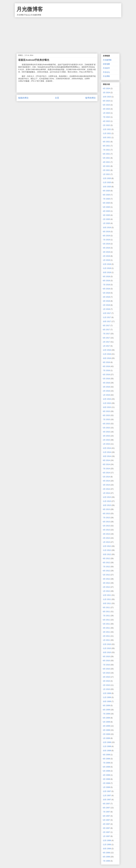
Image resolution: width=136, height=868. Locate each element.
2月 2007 (106, 832)
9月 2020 (106, 191)
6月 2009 (106, 718)
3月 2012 (106, 583)
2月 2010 (106, 685)
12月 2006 (107, 840)
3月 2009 (106, 730)
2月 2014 (106, 489)
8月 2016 (106, 366)
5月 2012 (106, 575)
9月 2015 (106, 411)
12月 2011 (107, 595)
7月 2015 (106, 419)
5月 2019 (106, 244)
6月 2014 (106, 473)
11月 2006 (107, 845)
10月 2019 (107, 228)
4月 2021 (106, 162)
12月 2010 (107, 644)
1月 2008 (106, 787)
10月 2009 (107, 701)
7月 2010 (106, 665)
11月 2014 (107, 452)
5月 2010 (106, 673)
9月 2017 (106, 326)
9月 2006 (106, 853)
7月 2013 (106, 518)
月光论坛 (106, 72)
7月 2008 (106, 763)
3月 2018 (106, 301)
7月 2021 (106, 150)
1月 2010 (106, 689)
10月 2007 (107, 800)
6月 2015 (106, 424)
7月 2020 (106, 199)
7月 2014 (106, 469)
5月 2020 (106, 207)
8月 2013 (106, 514)
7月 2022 (106, 117)
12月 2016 (107, 350)
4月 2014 (106, 481)
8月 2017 (106, 330)
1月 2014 (106, 493)
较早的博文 (91, 98)
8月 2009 (106, 710)
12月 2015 (107, 399)
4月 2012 (106, 579)
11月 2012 (107, 550)
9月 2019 (106, 232)
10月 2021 (107, 138)
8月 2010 (106, 661)
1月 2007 (106, 836)
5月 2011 (106, 624)
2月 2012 (106, 587)
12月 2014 (107, 448)
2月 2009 (106, 734)
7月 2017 (106, 334)
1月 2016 (106, 395)
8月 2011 (106, 612)
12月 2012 (107, 546)
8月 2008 (106, 759)
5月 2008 (106, 771)
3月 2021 (106, 166)
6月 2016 (106, 375)
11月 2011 (107, 599)
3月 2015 (106, 436)
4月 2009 (106, 726)
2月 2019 (106, 256)
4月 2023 (106, 109)
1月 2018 (106, 309)
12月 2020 (107, 178)
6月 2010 (106, 669)
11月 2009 (107, 697)
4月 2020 (106, 211)
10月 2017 (107, 321)
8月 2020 (106, 195)
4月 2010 (106, 677)
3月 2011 (106, 632)
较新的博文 (23, 98)
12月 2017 (107, 313)
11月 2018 (107, 268)
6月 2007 (106, 816)
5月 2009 (106, 722)
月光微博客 (30, 9)
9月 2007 (106, 804)
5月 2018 (106, 293)
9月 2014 (106, 460)
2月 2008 (106, 783)
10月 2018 (107, 272)
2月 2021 (106, 170)
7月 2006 (106, 861)
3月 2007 (106, 828)
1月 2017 (106, 346)
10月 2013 (107, 505)
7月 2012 (106, 567)
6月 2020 (106, 203)
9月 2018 (106, 277)
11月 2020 (107, 182)
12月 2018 (107, 264)
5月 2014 (106, 477)
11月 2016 (107, 354)
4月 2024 (106, 89)
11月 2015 (107, 403)
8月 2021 (106, 146)
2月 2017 (106, 342)
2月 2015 (106, 440)
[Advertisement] (68, 34)
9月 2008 (106, 755)
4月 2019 (106, 248)
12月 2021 (107, 129)
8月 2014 (106, 464)
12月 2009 (107, 693)
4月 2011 (106, 628)
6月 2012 (106, 571)
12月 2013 (107, 497)
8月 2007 (106, 808)
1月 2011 (106, 640)
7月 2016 (106, 370)
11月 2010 (107, 648)
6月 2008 (106, 767)
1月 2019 (106, 260)
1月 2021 (106, 174)
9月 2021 (106, 142)
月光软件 (106, 68)
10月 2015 (107, 407)
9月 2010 (106, 657)
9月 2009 (106, 706)
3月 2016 (106, 387)
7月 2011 (106, 616)
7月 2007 (106, 812)
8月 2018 (106, 281)
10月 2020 (107, 187)
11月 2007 (107, 796)
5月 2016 (106, 379)
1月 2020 (106, 223)
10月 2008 (107, 751)
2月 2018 (106, 305)
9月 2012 (106, 559)
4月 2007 (106, 824)
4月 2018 (106, 297)
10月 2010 (107, 652)
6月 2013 (106, 522)
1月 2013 (106, 542)
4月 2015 (106, 432)
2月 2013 (106, 538)
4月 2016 (106, 383)
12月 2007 (107, 791)
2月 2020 (106, 219)
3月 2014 (106, 485)
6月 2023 (106, 105)
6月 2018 (106, 289)
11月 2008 (107, 746)
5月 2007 (106, 820)
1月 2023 (106, 113)
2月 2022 (106, 125)
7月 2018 (106, 285)
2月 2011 (106, 636)
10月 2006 (107, 849)
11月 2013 (107, 501)
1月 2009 (106, 738)
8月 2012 (106, 563)
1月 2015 (106, 444)
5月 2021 (106, 158)
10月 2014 (107, 456)
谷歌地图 (106, 64)
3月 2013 (106, 534)
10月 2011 (107, 603)
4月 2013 (106, 530)
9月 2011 (106, 608)
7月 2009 (106, 714)
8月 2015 (106, 415)
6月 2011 (106, 620)
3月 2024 (106, 93)
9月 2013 (106, 509)
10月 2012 (107, 554)
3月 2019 (106, 252)
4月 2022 (106, 121)
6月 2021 (106, 154)
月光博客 (106, 76)
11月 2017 (107, 317)
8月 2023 (106, 101)
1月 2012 (106, 591)
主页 (57, 98)
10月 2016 (107, 358)
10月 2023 (107, 97)
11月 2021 (107, 133)
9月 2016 (106, 362)
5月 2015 (106, 428)
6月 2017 (106, 338)
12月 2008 (107, 742)
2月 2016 (106, 391)
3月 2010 (106, 681)
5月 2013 (106, 526)
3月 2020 (106, 215)
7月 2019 (106, 240)
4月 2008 (106, 775)
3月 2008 (106, 779)
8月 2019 (106, 236)
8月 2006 (106, 857)
